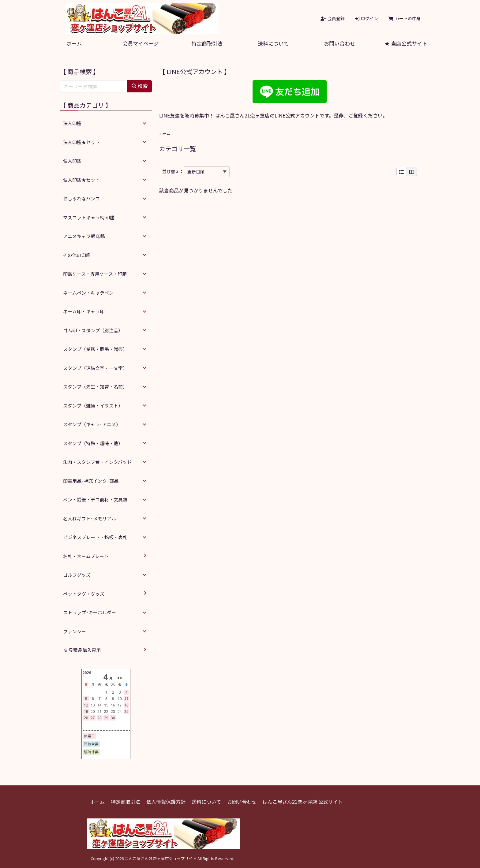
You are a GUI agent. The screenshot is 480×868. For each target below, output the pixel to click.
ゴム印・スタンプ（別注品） (93, 330)
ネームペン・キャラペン (88, 293)
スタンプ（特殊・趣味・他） (93, 443)
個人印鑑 (72, 161)
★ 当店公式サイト (406, 43)
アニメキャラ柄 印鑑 (84, 236)
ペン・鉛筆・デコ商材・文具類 (95, 499)
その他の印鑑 (77, 255)
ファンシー (75, 631)
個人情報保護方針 (166, 802)
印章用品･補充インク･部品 (91, 481)
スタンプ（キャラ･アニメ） (92, 424)
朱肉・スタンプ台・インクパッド (97, 462)
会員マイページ (141, 43)
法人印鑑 (72, 123)
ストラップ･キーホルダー (90, 612)
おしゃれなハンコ (81, 198)
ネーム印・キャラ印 (84, 311)
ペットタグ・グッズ (84, 594)
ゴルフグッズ (77, 575)
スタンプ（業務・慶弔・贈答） (95, 349)
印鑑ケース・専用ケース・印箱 (95, 274)
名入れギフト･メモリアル (90, 518)
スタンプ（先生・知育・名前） (95, 387)
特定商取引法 (207, 43)
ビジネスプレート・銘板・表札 (95, 537)
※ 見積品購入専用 (82, 650)
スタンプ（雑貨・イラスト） (93, 406)
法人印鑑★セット (81, 142)
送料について (273, 43)
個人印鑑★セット (81, 180)
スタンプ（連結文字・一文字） (95, 368)
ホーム (74, 43)
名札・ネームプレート (86, 556)
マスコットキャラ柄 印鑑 (89, 217)
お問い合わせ (339, 43)
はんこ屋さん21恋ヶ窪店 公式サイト (303, 802)
